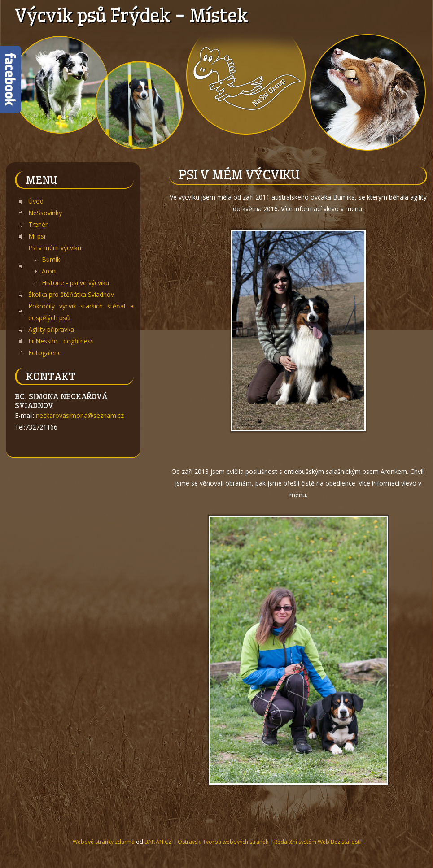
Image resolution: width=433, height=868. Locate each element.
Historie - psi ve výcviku (75, 283)
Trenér (38, 224)
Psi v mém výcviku (55, 248)
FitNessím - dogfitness (61, 341)
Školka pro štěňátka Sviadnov (71, 294)
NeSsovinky (45, 213)
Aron (49, 271)
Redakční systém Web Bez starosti (317, 842)
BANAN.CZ (158, 842)
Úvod (36, 201)
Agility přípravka (51, 329)
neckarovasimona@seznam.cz (80, 415)
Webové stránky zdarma (104, 842)
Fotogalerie (45, 353)
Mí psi (37, 236)
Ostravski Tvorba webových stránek (223, 842)
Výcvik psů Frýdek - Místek (131, 16)
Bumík (51, 259)
